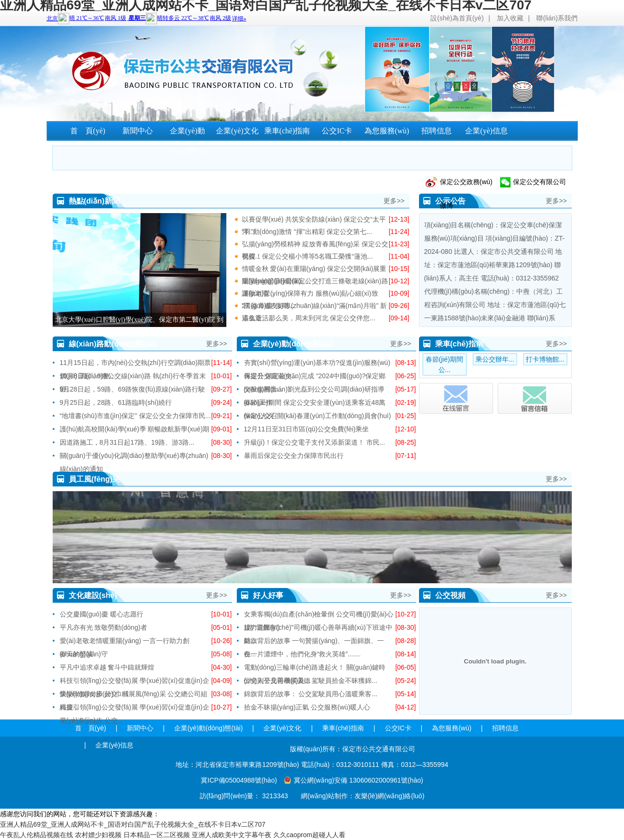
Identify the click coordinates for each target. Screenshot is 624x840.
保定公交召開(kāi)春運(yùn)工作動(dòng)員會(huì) (317, 416)
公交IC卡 (337, 131)
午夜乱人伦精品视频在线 (37, 835)
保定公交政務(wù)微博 (466, 186)
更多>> (394, 201)
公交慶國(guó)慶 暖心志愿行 (102, 614)
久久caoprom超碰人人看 (309, 835)
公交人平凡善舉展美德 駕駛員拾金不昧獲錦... (311, 681)
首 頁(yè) (88, 131)
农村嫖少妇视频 (98, 835)
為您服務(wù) (387, 131)
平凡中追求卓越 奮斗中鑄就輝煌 (107, 667)
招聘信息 (437, 131)
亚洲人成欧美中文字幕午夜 (232, 835)
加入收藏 (510, 18)
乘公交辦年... (495, 359)
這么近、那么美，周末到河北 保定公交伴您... (309, 318)
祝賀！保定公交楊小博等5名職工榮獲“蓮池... (307, 256)
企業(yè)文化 (237, 131)
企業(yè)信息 (486, 131)
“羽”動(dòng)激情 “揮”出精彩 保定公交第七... (307, 232)
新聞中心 (138, 131)
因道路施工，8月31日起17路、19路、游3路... (127, 442)
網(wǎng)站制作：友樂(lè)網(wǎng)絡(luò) (363, 796)
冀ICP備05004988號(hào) (239, 780)
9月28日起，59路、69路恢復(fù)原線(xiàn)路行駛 (133, 389)
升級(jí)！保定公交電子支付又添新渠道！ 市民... (315, 442)
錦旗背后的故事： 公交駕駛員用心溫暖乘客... (311, 694)
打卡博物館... (545, 359)
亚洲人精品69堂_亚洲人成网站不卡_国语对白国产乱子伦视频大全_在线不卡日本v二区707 (133, 824)
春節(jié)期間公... (444, 364)
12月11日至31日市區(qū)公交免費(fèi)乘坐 (307, 429)
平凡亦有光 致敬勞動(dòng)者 (103, 627)
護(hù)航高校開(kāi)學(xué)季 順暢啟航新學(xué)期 (135, 429)
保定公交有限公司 (540, 182)
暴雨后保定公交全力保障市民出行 (294, 456)
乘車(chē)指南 (287, 131)
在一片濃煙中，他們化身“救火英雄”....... (303, 654)
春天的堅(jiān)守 (84, 654)
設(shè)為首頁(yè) (457, 18)
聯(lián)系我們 (557, 18)
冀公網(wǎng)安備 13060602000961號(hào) (359, 780)
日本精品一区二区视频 (157, 835)
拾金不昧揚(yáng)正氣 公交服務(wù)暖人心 (307, 707)
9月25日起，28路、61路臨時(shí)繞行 (116, 402)
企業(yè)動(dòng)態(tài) (187, 140)
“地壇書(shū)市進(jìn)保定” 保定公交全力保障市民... (135, 416)
